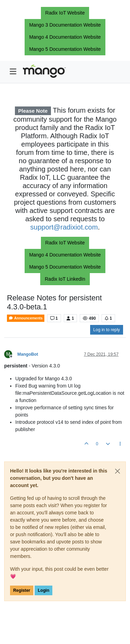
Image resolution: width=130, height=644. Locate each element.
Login (44, 590)
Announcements (26, 318)
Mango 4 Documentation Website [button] (65, 37)
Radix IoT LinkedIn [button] (65, 279)
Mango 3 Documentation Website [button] (65, 25)
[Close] (118, 471)
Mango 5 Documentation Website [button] (65, 49)
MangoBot (28, 354)
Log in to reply (107, 330)
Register (22, 590)
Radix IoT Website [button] (65, 13)
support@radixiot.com (64, 227)
